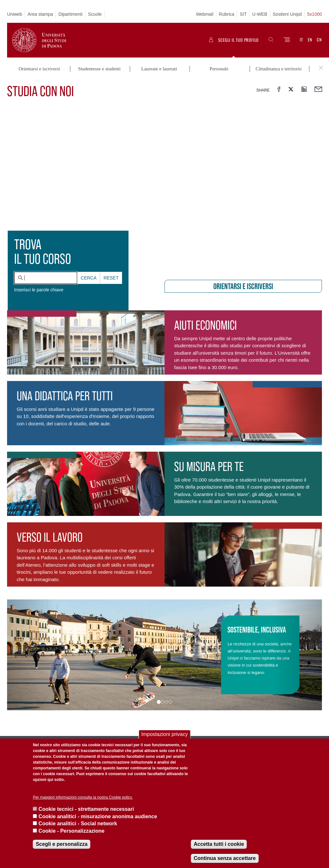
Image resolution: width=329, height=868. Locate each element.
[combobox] (46, 278)
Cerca (89, 278)
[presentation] (164, 190)
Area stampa (40, 14)
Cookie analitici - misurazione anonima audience (98, 816)
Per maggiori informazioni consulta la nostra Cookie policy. (83, 797)
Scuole (95, 14)
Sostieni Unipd (287, 14)
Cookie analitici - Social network (78, 824)
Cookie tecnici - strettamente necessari (86, 809)
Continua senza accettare (225, 858)
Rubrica (227, 14)
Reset (111, 278)
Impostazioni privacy (165, 734)
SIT (243, 14)
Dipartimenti (71, 14)
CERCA (89, 278)
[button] (31, 655)
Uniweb (15, 14)
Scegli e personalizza (62, 844)
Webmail (205, 14)
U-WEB (260, 14)
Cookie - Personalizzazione (71, 831)
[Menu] (287, 40)
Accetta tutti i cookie (219, 844)
